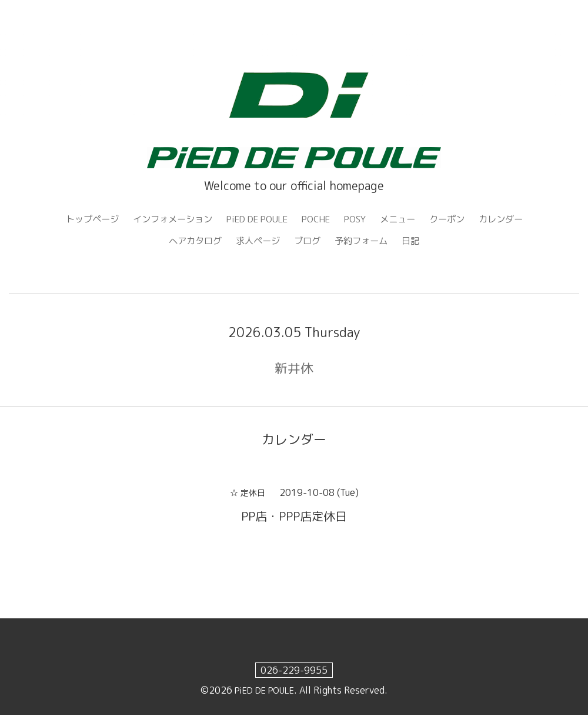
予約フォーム (365, 242)
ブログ (308, 242)
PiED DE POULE (255, 219)
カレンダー (514, 219)
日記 (416, 242)
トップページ (79, 219)
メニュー (406, 219)
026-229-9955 (294, 671)
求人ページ (256, 242)
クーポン (457, 219)
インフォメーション (164, 219)
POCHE (319, 219)
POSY (361, 219)
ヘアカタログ (191, 242)
